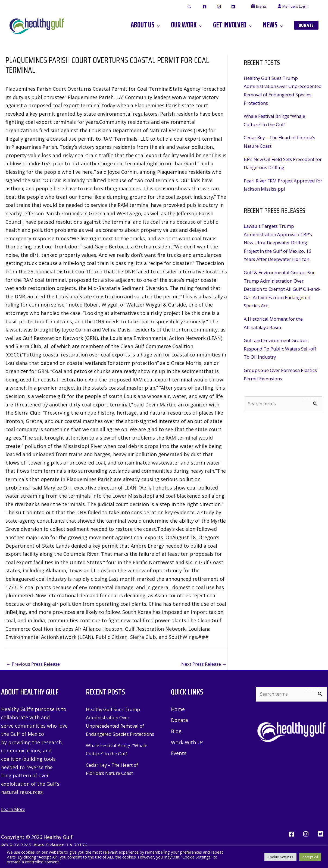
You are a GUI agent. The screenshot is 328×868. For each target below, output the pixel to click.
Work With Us (187, 743)
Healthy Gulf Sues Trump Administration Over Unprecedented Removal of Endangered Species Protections (118, 726)
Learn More (15, 810)
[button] (210, 7)
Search (311, 399)
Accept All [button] (310, 857)
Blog (176, 732)
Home (178, 710)
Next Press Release (201, 664)
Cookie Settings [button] (280, 857)
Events (179, 755)
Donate (179, 721)
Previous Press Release (36, 664)
